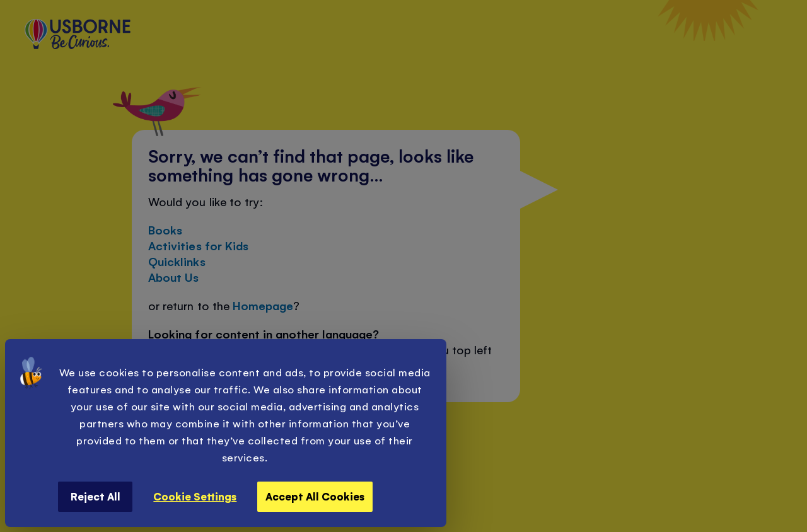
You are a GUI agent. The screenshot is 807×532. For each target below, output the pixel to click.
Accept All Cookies (315, 496)
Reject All (96, 496)
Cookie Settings (195, 496)
